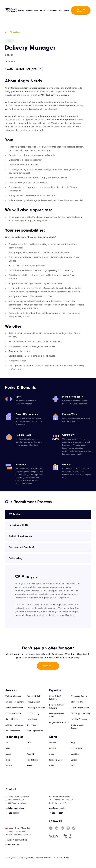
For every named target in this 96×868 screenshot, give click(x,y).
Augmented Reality (79, 696)
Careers (53, 10)
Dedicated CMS (34, 696)
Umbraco (9, 748)
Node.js (9, 766)
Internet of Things (78, 702)
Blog (60, 10)
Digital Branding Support (78, 726)
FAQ (73, 766)
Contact (67, 10)
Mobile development (14, 708)
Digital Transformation (80, 708)
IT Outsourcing (33, 713)
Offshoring (31, 725)
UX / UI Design (12, 719)
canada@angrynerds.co (16, 840)
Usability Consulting (79, 719)
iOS (28, 748)
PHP (29, 743)
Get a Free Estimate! (81, 10)
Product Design (33, 702)
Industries (38, 10)
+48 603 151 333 (12, 813)
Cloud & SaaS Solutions (55, 698)
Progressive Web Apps (59, 722)
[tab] (48, 514)
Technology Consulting (80, 713)
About (46, 10)
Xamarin (30, 766)
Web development (13, 696)
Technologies (76, 748)
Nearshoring (32, 719)
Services (21, 10)
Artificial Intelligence (14, 725)
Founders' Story (56, 760)
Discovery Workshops (36, 708)
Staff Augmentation (35, 731)
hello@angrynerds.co (15, 808)
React (8, 760)
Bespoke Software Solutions (57, 706)
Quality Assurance (13, 713)
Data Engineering (13, 731)
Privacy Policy (63, 857)
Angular (9, 754)
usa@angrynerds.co (58, 808)
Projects (29, 10)
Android (30, 754)
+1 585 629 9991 (56, 813)
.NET (7, 743)
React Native (32, 760)
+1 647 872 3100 (12, 845)
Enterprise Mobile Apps (57, 715)
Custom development (14, 702)
